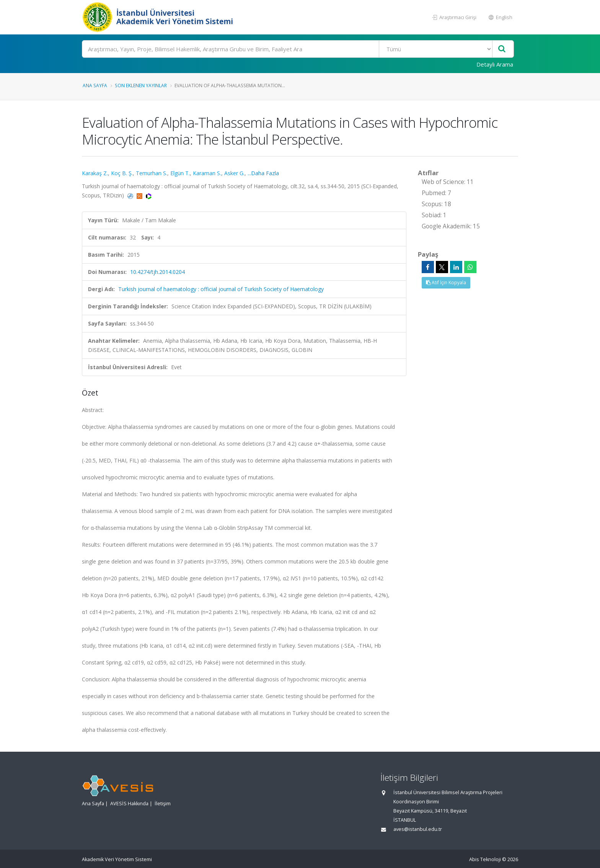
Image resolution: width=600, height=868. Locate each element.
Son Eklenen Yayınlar (141, 85)
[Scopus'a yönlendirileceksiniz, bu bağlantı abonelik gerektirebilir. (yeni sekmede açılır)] (140, 195)
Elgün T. (180, 173)
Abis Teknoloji (485, 859)
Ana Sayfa (95, 85)
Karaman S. (207, 173)
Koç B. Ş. (122, 173)
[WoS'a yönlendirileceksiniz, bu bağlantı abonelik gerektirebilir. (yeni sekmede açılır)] (149, 195)
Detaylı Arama (495, 64)
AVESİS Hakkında (129, 804)
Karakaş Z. (95, 173)
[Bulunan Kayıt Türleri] (436, 49)
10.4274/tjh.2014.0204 (157, 272)
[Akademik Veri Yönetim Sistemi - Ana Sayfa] (98, 17)
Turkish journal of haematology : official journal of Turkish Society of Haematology (221, 289)
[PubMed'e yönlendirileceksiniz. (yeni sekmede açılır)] (131, 195)
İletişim (163, 804)
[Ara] (298, 49)
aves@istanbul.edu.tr (418, 829)
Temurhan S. (152, 173)
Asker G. (234, 173)
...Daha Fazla (263, 173)
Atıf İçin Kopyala (446, 283)
